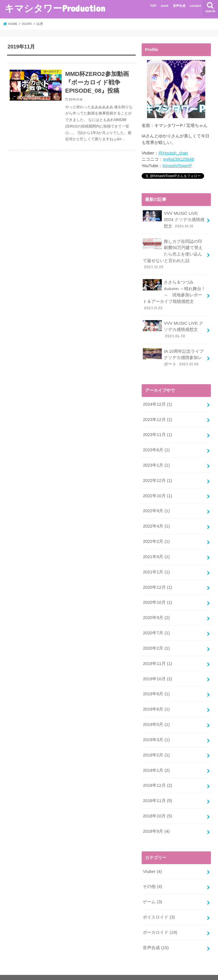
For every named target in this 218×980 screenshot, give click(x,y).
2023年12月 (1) (157, 416)
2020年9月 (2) (156, 611)
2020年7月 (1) (156, 626)
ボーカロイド (160, 920)
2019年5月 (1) (156, 716)
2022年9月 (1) (156, 506)
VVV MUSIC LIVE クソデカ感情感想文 (173, 327)
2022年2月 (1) (156, 536)
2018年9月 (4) (156, 820)
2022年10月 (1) (157, 491)
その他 (152, 875)
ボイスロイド (159, 905)
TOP (153, 6)
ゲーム (152, 890)
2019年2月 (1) (156, 745)
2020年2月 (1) (156, 641)
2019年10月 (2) (157, 671)
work (165, 6)
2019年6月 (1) (156, 701)
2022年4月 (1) (156, 521)
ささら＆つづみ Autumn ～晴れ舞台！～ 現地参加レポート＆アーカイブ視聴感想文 (174, 293)
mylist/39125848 (178, 159)
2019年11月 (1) (157, 656)
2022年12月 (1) (157, 476)
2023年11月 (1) (157, 431)
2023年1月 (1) (156, 461)
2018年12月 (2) (157, 775)
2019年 (28, 24)
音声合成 (179, 6)
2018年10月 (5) (157, 805)
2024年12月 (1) (157, 401)
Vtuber (152, 860)
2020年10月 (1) (157, 596)
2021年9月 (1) (156, 551)
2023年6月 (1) (156, 446)
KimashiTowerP (177, 165)
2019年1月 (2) (156, 760)
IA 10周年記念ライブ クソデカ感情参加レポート (173, 355)
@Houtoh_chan (173, 153)
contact (195, 6)
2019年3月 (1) (156, 730)
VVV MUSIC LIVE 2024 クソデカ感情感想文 (173, 219)
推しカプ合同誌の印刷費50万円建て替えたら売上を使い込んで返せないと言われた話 (173, 253)
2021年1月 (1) (156, 566)
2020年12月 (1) (157, 581)
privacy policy (20, 971)
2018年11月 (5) (157, 790)
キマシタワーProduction (55, 8)
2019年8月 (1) (156, 686)
